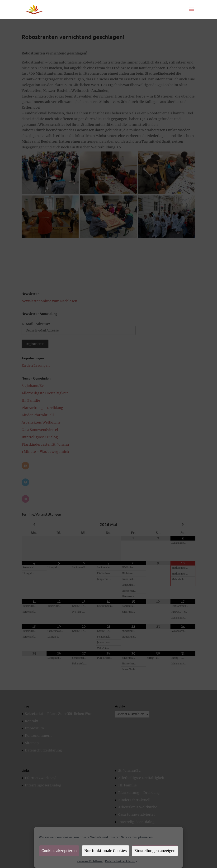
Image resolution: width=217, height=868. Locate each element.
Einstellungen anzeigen (155, 851)
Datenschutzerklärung (121, 861)
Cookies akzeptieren (59, 851)
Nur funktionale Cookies (106, 851)
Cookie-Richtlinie (90, 861)
